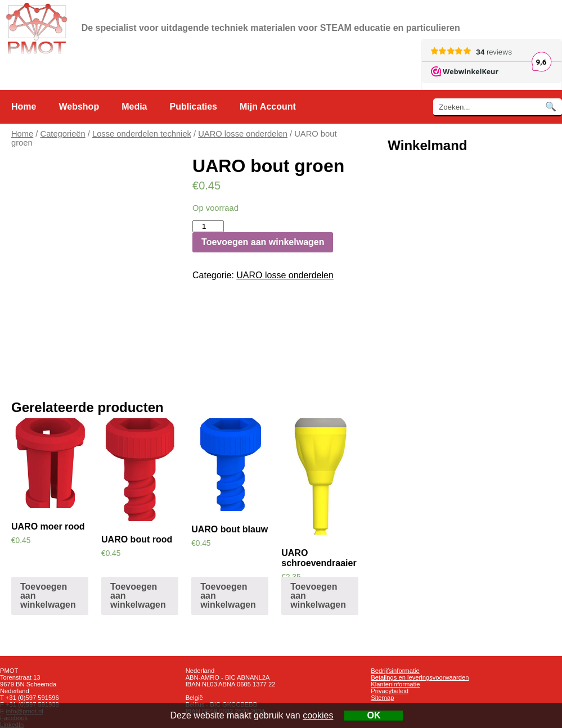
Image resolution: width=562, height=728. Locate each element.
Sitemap (382, 698)
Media (134, 107)
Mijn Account (268, 107)
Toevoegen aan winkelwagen (263, 242)
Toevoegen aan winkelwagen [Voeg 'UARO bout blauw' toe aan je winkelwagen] (228, 596)
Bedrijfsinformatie (395, 671)
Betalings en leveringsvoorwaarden (420, 677)
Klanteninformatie (395, 684)
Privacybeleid (390, 691)
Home (24, 107)
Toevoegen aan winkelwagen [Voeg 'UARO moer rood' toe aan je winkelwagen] (48, 596)
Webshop (79, 107)
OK (374, 715)
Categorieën (63, 134)
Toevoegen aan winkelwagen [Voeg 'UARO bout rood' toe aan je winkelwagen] (138, 596)
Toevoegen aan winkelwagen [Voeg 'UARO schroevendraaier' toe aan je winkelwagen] (318, 596)
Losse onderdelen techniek (142, 134)
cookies (318, 715)
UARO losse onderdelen (243, 134)
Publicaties (194, 107)
